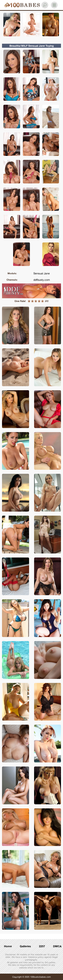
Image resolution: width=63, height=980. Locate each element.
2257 (42, 946)
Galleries (25, 946)
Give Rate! (20, 301)
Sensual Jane (42, 273)
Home (8, 946)
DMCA (57, 946)
